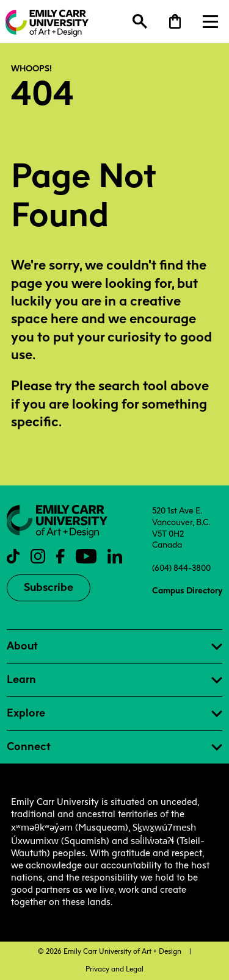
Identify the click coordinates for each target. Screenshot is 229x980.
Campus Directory (187, 590)
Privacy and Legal (114, 969)
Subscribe (49, 587)
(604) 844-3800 (181, 568)
